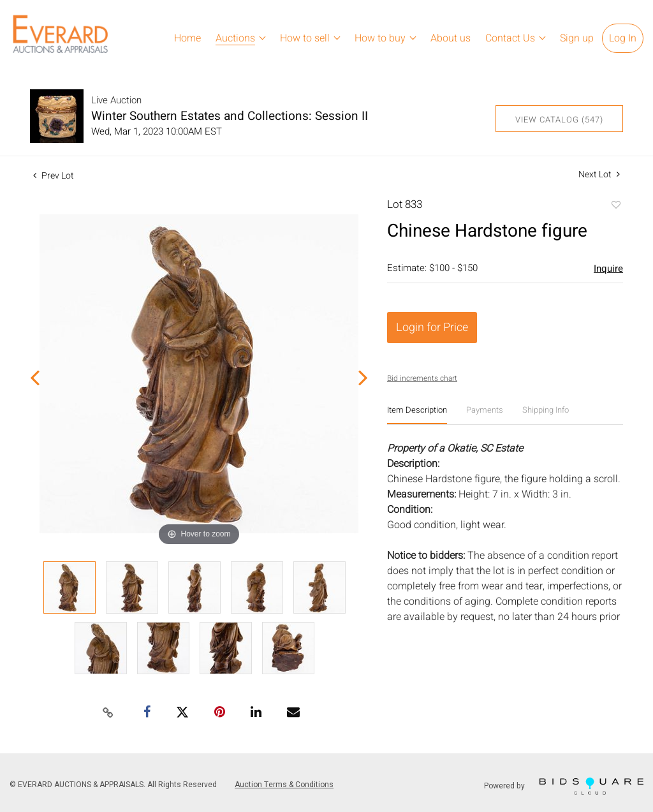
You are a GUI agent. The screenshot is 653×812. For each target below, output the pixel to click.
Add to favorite (615, 206)
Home (187, 38)
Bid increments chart (422, 378)
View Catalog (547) (559, 120)
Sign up (577, 38)
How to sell (305, 38)
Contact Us (510, 38)
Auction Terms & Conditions (284, 785)
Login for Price (432, 328)
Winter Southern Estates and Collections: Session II (230, 116)
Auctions (235, 38)
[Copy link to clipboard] (108, 713)
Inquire (608, 269)
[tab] (417, 415)
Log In (623, 38)
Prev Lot (54, 176)
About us (451, 38)
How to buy (380, 38)
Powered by (564, 786)
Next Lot (599, 174)
